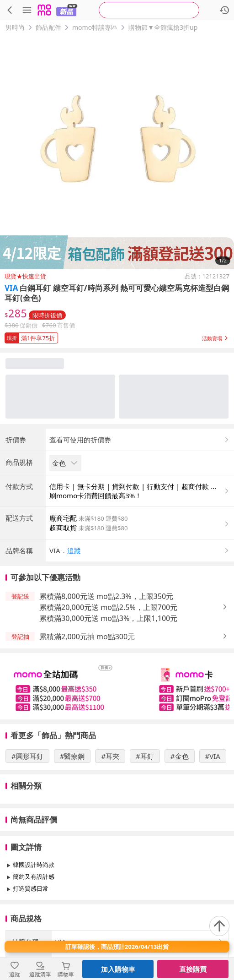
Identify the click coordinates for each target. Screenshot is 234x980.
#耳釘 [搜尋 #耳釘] (145, 756)
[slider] (117, 686)
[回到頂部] (219, 926)
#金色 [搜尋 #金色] (180, 756)
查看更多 (117, 909)
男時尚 (15, 27)
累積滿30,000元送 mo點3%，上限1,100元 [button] (108, 618)
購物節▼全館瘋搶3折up (163, 27)
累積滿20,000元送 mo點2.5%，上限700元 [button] (108, 607)
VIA (11, 288)
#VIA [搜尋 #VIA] (213, 756)
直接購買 (193, 969)
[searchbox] (149, 10)
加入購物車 (118, 969)
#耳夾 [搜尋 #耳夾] (110, 756)
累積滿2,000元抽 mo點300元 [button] (87, 637)
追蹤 (74, 550)
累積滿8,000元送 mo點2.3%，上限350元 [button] (106, 596)
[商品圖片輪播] (117, 152)
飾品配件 (48, 27)
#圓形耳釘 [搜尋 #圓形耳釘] (27, 756)
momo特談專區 (95, 27)
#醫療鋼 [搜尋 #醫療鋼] (72, 756)
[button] (117, 336)
